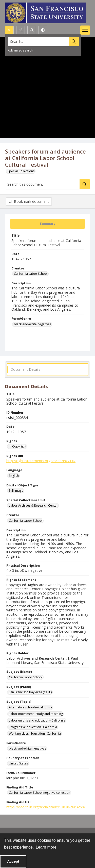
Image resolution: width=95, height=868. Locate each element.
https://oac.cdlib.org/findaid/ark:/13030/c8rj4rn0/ (46, 807)
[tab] (48, 224)
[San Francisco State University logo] (46, 13)
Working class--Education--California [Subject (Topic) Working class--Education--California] (35, 734)
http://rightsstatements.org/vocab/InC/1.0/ (41, 461)
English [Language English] (14, 476)
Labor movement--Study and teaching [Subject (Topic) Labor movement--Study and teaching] (36, 714)
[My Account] (32, 30)
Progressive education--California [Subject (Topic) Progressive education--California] (33, 727)
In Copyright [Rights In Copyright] (18, 446)
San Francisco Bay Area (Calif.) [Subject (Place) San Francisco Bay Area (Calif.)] (30, 692)
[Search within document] (85, 184)
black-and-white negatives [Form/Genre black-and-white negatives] (33, 324)
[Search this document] (42, 184)
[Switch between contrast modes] (43, 30)
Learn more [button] (46, 847)
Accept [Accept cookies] (13, 861)
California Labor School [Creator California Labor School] (31, 274)
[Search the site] (38, 41)
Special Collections (21, 171)
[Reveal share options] (21, 30)
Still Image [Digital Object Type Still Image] (16, 491)
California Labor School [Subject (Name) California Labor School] (26, 677)
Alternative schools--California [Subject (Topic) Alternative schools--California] (31, 707)
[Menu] (85, 30)
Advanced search (20, 50)
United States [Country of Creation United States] (18, 763)
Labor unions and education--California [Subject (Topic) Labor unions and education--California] (37, 720)
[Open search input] (9, 30)
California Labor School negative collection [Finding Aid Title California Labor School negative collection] (40, 793)
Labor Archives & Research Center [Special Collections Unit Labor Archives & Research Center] (33, 505)
